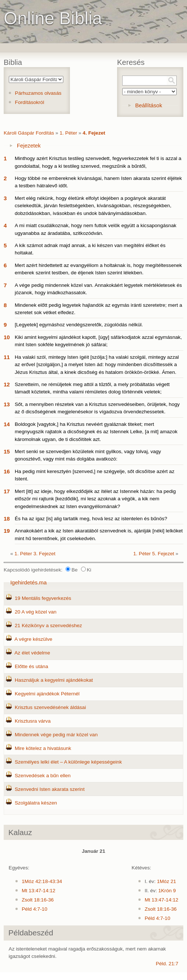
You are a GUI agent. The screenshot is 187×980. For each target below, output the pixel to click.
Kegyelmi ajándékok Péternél (47, 694)
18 (7, 519)
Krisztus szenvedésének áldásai (50, 707)
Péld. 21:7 (167, 964)
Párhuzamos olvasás (38, 93)
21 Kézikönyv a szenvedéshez (48, 625)
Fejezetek (29, 145)
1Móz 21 (166, 881)
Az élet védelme (32, 653)
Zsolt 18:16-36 (38, 900)
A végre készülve (33, 639)
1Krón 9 (167, 891)
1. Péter (68, 133)
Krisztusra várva (33, 721)
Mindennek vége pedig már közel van (56, 735)
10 (7, 337)
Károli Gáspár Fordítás (29, 133)
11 (7, 357)
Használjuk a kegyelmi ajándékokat (54, 680)
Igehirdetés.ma (29, 582)
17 (7, 491)
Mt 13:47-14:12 (38, 891)
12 (7, 384)
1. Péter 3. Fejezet (35, 554)
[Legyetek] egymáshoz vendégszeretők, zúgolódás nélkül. (79, 325)
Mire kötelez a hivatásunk (43, 748)
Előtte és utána (31, 666)
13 (7, 404)
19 (7, 531)
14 (7, 424)
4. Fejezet (94, 133)
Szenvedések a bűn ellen (43, 776)
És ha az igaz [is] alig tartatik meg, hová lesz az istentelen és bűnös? (91, 519)
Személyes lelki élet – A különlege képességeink (68, 762)
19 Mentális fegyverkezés (43, 598)
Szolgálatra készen (36, 803)
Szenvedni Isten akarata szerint (50, 789)
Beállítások (149, 105)
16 (7, 471)
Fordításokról (30, 102)
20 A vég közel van (36, 612)
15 (7, 451)
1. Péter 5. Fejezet (154, 554)
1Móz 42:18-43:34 (42, 881)
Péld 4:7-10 (35, 909)
